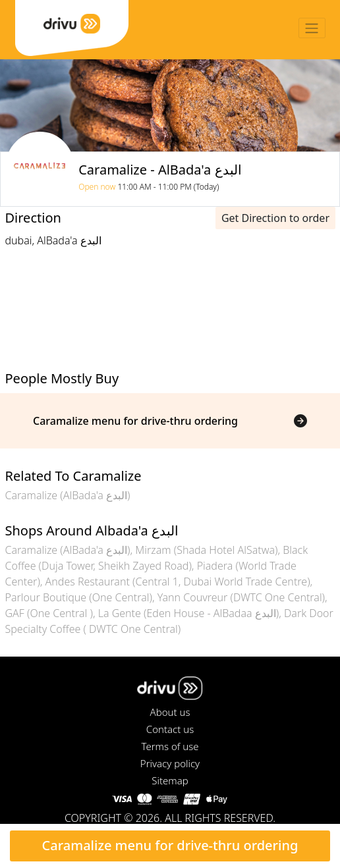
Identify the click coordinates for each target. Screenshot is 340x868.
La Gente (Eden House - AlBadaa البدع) (189, 613)
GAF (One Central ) (49, 613)
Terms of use (170, 746)
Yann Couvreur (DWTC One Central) (241, 597)
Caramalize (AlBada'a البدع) (68, 495)
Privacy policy (170, 763)
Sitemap (170, 780)
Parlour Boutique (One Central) (79, 597)
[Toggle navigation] (312, 28)
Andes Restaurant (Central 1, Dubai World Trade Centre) (178, 582)
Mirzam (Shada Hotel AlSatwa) (206, 550)
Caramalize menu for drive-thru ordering (170, 845)
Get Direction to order (275, 218)
